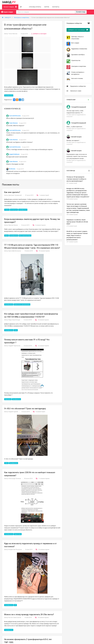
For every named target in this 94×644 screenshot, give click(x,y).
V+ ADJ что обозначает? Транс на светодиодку (25, 409)
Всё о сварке (73, 44)
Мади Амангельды (14, 320)
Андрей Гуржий (13, 412)
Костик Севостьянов (15, 617)
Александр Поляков (15, 478)
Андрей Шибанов (14, 154)
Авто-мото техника (75, 79)
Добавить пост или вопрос (78, 30)
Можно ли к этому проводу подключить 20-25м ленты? (29, 614)
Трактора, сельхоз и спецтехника (75, 38)
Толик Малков (13, 34)
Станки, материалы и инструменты (75, 73)
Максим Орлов (13, 225)
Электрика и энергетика (21, 18)
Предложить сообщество (76, 86)
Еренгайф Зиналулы (15, 251)
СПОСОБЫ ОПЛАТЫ (35, 7)
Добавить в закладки (39, 34)
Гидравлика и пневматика (77, 50)
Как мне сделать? (12, 192)
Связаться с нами (74, 91)
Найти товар (81, 12)
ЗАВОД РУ (6, 18)
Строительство (73, 61)
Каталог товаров (10, 7)
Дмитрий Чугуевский (15, 195)
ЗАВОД (9, 2)
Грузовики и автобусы (76, 55)
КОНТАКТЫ (56, 7)
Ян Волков (12, 169)
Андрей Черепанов (14, 346)
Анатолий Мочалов (15, 116)
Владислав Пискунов (15, 549)
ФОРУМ (47, 7)
